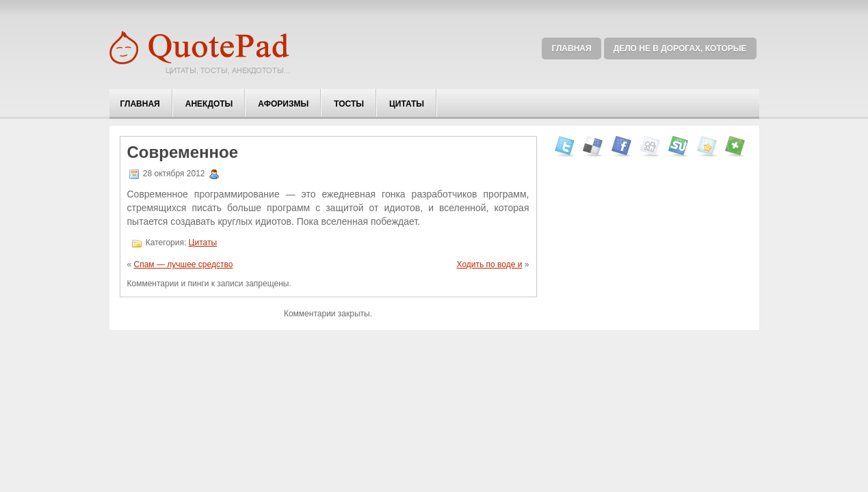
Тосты (349, 104)
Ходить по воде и (490, 264)
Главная (571, 49)
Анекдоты (209, 104)
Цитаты (407, 104)
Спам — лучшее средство (184, 264)
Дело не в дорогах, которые (680, 49)
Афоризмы (283, 104)
